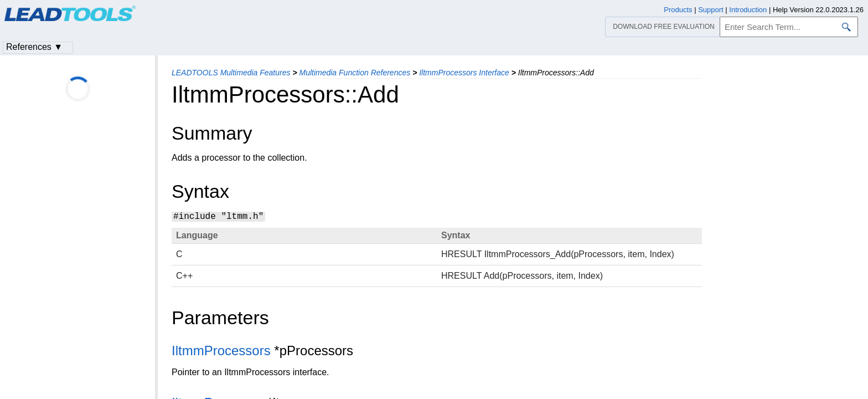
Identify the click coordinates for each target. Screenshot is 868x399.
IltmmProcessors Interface (464, 73)
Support (711, 10)
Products (678, 10)
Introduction (748, 10)
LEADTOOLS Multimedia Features (231, 73)
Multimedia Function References (355, 73)
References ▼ (34, 47)
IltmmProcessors (221, 351)
